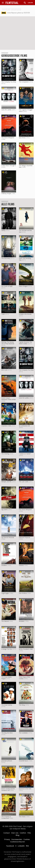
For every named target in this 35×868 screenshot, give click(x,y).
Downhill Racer (23, 761)
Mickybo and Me (6, 482)
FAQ (29, 833)
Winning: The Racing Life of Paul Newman (8, 343)
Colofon (23, 833)
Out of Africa (23, 593)
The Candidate (23, 733)
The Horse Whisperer (8, 138)
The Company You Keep (9, 82)
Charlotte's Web (6, 426)
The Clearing (5, 454)
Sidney (3, 230)
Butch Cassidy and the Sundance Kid (8, 789)
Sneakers (4, 565)
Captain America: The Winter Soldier (25, 343)
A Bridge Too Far (7, 649)
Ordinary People (6, 193)
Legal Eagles (5, 593)
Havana (21, 565)
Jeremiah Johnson (7, 761)
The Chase (22, 817)
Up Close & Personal (8, 537)
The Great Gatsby (7, 705)
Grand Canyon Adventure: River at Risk (8, 399)
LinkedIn (21, 846)
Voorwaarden (17, 839)
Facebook (10, 846)
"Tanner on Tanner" (25, 454)
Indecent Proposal (24, 537)
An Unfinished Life (24, 426)
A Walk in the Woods (25, 314)
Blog (17, 835)
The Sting (22, 705)
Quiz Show (22, 138)
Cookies (27, 839)
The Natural (5, 621)
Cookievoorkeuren (17, 842)
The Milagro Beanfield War (26, 166)
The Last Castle (24, 482)
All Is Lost (4, 370)
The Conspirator (24, 82)
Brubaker (22, 621)
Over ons (15, 833)
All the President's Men (26, 649)
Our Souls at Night (7, 286)
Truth (3, 314)
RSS (27, 846)
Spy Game (4, 510)
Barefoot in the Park (25, 789)
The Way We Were (7, 733)
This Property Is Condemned (6, 817)
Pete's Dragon (23, 286)
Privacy (7, 839)
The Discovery (6, 258)
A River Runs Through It (9, 166)
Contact (7, 833)
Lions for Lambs (6, 110)
